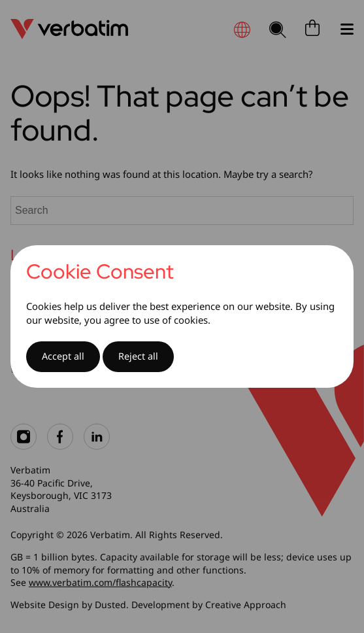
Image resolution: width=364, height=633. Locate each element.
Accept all (63, 356)
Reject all (138, 356)
